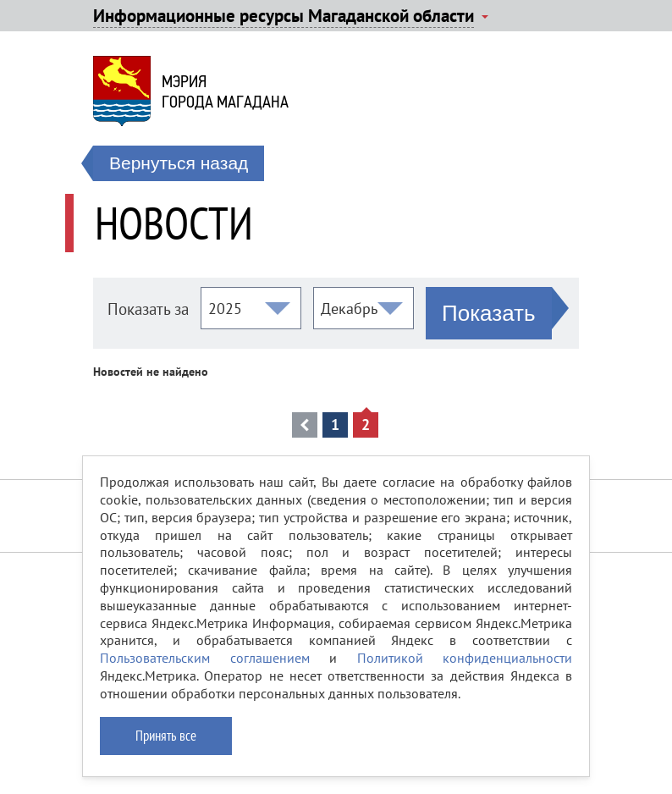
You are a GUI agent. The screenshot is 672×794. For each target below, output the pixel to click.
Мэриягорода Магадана (225, 91)
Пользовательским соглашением (205, 658)
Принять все (166, 736)
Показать (489, 313)
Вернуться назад (179, 163)
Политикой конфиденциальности (465, 658)
